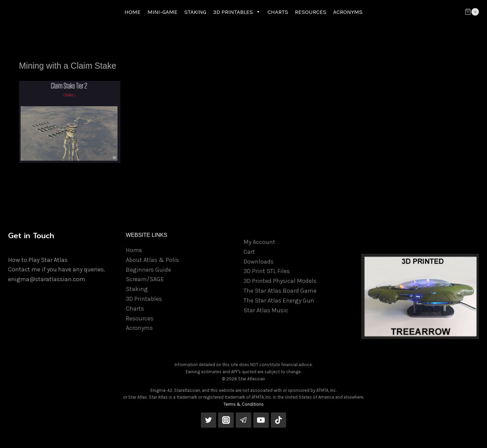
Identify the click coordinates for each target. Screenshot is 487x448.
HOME (133, 12)
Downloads (259, 262)
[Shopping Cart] (472, 12)
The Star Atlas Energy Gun (279, 300)
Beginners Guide (148, 270)
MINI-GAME (163, 12)
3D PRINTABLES (237, 12)
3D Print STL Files (267, 271)
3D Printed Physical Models (280, 281)
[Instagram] (226, 420)
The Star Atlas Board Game (280, 291)
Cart (249, 252)
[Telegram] (243, 420)
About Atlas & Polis (152, 260)
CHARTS (278, 12)
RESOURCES (311, 12)
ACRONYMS (348, 12)
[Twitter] (209, 420)
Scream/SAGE (145, 279)
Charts (135, 309)
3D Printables (144, 299)
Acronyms (139, 328)
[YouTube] (261, 420)
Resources (140, 318)
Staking (137, 289)
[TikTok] (279, 420)
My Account (259, 242)
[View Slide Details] (420, 297)
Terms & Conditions (244, 404)
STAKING (195, 12)
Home (134, 250)
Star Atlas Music (266, 310)
